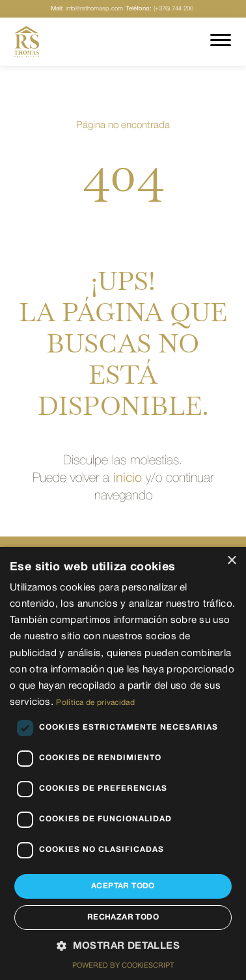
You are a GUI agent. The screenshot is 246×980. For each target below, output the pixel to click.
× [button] (231, 561)
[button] (123, 947)
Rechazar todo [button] (123, 917)
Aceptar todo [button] (123, 886)
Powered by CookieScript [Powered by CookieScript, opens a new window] (123, 966)
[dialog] (123, 763)
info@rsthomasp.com (87, 9)
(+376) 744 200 (159, 9)
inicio (128, 479)
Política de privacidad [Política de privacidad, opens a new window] (95, 703)
